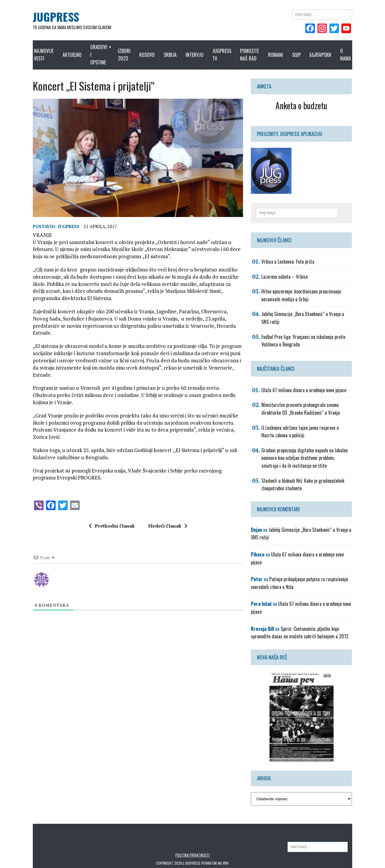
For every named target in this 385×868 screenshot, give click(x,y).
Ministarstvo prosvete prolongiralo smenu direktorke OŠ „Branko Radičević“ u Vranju (317, 402)
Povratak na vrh (215, 841)
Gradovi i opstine (89, 51)
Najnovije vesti (29, 51)
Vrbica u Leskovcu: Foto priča (294, 255)
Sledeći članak (161, 496)
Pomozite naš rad (259, 51)
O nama (360, 51)
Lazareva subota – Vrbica (291, 270)
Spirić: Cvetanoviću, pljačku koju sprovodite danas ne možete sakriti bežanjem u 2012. (312, 611)
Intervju (200, 51)
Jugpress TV (227, 51)
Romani (290, 51)
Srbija (176, 51)
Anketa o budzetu (314, 98)
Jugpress (51, 232)
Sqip (311, 51)
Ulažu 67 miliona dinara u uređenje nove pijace (310, 383)
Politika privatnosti (192, 833)
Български (335, 51)
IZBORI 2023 (124, 51)
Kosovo (152, 51)
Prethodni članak (105, 496)
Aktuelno (62, 51)
